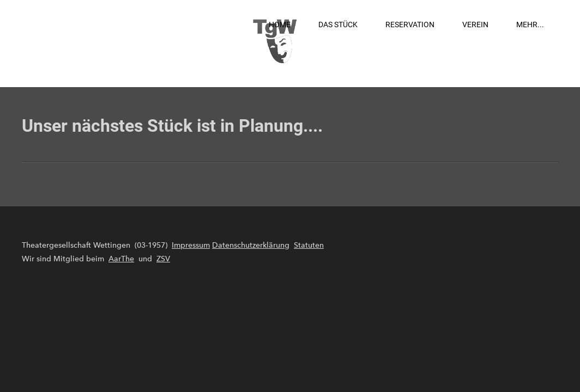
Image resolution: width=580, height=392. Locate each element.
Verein (475, 24)
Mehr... (530, 24)
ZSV (163, 259)
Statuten (309, 245)
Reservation (410, 24)
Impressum (191, 245)
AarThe (121, 259)
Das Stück (338, 24)
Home (280, 24)
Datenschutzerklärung (251, 245)
